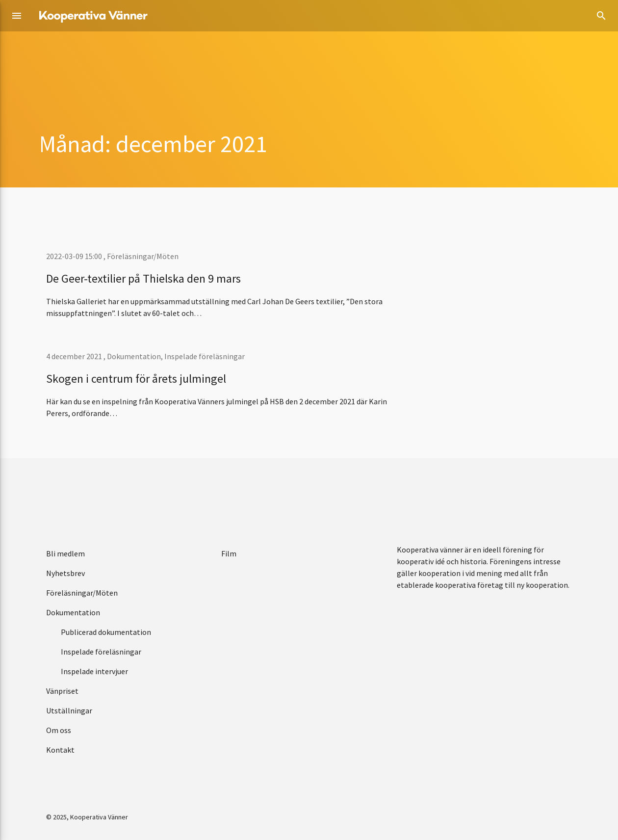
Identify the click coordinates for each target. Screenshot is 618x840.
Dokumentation (134, 356)
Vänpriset (62, 691)
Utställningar (69, 710)
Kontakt (60, 750)
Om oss (59, 730)
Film (229, 553)
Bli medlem (65, 553)
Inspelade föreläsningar (205, 356)
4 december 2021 (75, 356)
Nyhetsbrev (65, 573)
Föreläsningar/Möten (143, 256)
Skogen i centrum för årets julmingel (136, 379)
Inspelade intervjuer (94, 671)
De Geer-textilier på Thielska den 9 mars (143, 278)
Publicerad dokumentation (106, 632)
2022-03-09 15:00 (75, 256)
